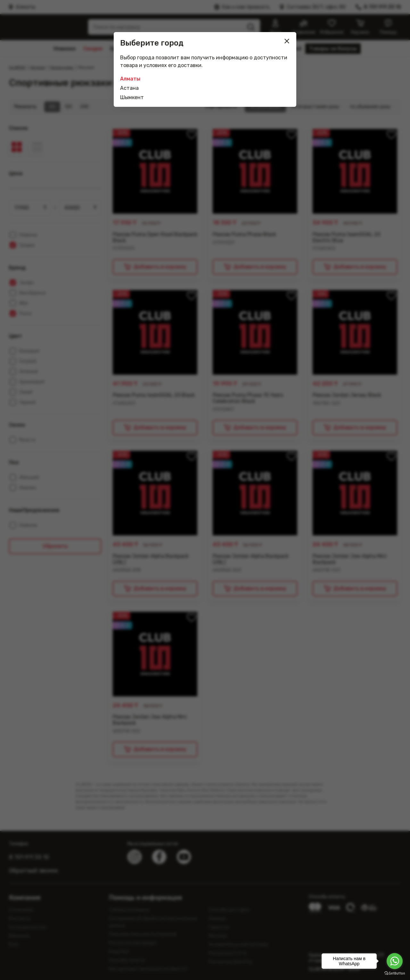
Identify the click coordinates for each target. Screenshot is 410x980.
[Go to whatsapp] (395, 961)
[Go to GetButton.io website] (395, 973)
